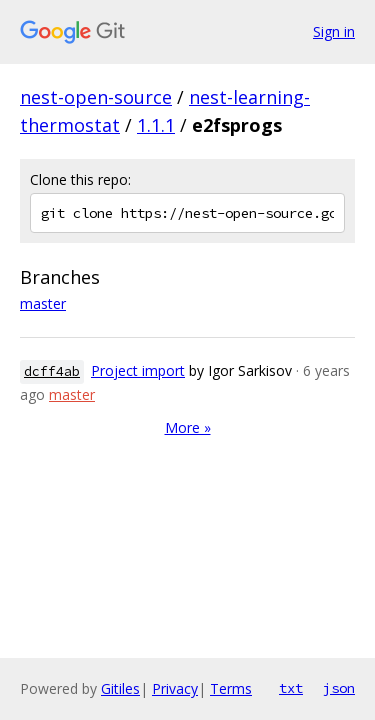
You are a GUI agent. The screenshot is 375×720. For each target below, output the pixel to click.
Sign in (334, 31)
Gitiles (120, 688)
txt (291, 688)
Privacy (175, 688)
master (43, 303)
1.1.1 (156, 125)
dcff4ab (52, 371)
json (339, 688)
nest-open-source (96, 97)
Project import (138, 370)
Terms (231, 688)
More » (188, 427)
